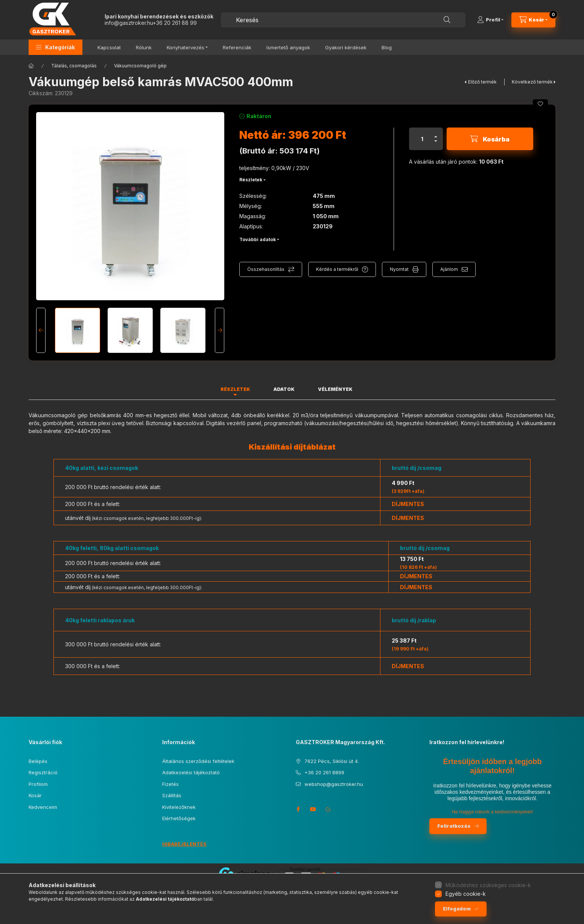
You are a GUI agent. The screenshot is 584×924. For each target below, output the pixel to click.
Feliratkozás (454, 826)
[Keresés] (447, 20)
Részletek (251, 180)
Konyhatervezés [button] (186, 47)
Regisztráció (43, 772)
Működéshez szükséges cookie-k (488, 885)
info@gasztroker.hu (129, 23)
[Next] (220, 330)
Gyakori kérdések (346, 47)
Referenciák (237, 47)
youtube (313, 809)
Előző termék (482, 82)
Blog (387, 47)
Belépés (38, 761)
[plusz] (436, 133)
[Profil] (490, 20)
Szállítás (172, 795)
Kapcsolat (109, 47)
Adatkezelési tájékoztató (191, 772)
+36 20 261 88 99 (175, 23)
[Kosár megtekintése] (533, 20)
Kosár (35, 795)
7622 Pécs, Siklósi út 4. (332, 761)
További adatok (258, 239)
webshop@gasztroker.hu (334, 784)
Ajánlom (449, 269)
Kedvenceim (43, 807)
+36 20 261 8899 (324, 772)
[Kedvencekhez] (540, 104)
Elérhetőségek (179, 818)
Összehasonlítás (266, 269)
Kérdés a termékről (337, 269)
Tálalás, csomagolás (74, 66)
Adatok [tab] (284, 389)
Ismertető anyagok (288, 47)
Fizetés (170, 784)
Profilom (38, 784)
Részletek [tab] (235, 389)
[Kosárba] (490, 139)
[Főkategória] (31, 66)
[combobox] (343, 20)
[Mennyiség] (422, 139)
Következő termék (532, 82)
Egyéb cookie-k (466, 894)
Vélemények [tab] (335, 389)
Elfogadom (457, 909)
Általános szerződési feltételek (198, 761)
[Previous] (41, 330)
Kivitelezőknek (179, 807)
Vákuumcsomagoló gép (140, 66)
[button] (56, 47)
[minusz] (436, 144)
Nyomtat (399, 269)
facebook (298, 809)
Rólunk (144, 47)
